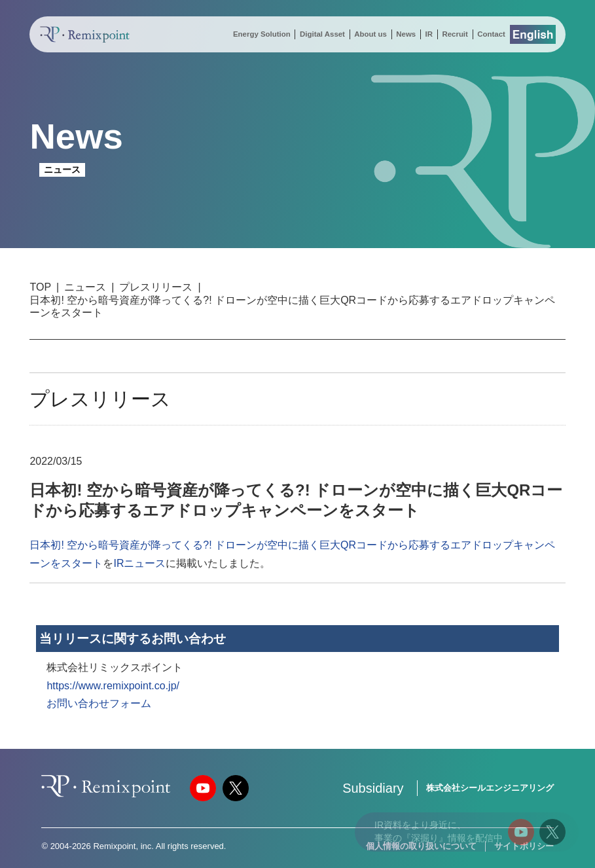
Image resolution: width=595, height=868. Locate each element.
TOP (40, 287)
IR (429, 34)
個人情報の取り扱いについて (421, 846)
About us (370, 34)
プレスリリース (156, 287)
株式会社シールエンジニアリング (490, 788)
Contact (491, 34)
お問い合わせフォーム (99, 703)
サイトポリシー (524, 846)
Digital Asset (322, 34)
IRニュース (139, 563)
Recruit (455, 34)
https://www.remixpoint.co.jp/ (113, 686)
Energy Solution (262, 34)
